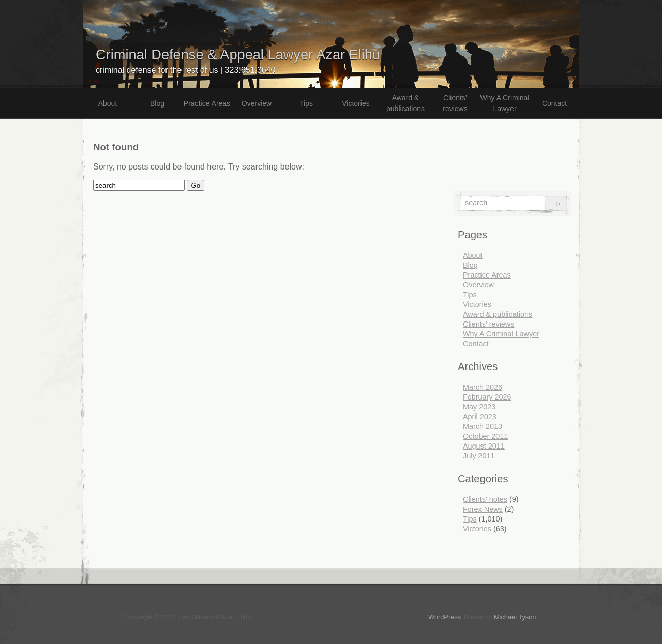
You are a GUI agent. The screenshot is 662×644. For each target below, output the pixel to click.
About (108, 103)
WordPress (445, 617)
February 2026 (487, 397)
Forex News (483, 509)
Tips (306, 103)
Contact (554, 103)
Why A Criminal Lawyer (505, 103)
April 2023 (480, 417)
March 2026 (483, 387)
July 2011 (479, 456)
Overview (257, 103)
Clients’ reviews (455, 103)
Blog (157, 103)
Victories (356, 103)
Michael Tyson (515, 617)
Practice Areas (207, 103)
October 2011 (485, 436)
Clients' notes (485, 499)
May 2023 (479, 407)
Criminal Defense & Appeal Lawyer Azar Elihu (238, 55)
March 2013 (483, 426)
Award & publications (405, 103)
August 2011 (484, 446)
